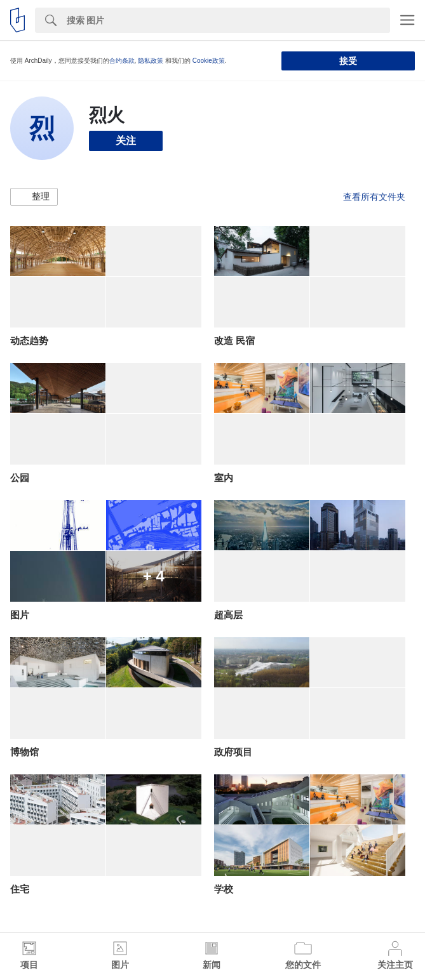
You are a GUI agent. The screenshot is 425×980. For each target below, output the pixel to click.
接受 (348, 61)
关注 (126, 141)
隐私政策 (151, 61)
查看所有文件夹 (374, 197)
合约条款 (122, 61)
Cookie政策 (209, 61)
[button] (34, 197)
